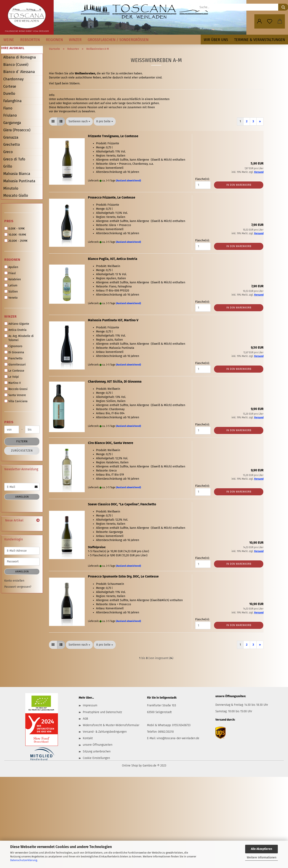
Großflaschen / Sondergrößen (118, 40)
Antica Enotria (15, 330)
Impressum (90, 705)
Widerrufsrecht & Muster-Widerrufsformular (111, 725)
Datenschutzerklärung (24, 860)
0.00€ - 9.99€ (14, 229)
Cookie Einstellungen (96, 758)
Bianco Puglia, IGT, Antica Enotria (113, 259)
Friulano (10, 115)
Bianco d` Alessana (19, 72)
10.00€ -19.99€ (15, 235)
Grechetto (12, 145)
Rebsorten (30, 40)
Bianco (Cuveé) (16, 65)
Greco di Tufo (14, 159)
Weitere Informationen (262, 858)
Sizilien (11, 292)
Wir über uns (216, 40)
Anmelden (22, 497)
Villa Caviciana (16, 401)
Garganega (12, 123)
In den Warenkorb (239, 185)
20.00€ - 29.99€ (16, 241)
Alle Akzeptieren (261, 849)
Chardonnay (13, 79)
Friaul (10, 273)
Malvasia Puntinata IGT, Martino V (113, 320)
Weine (9, 40)
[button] (259, 21)
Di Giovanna (14, 352)
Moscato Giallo (16, 195)
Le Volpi (12, 377)
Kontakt (88, 738)
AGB (85, 719)
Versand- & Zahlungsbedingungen (105, 732)
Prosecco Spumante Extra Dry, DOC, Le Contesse (123, 576)
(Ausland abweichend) (128, 181)
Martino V (13, 383)
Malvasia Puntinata (19, 181)
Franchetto (13, 358)
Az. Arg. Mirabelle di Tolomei (19, 338)
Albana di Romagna (20, 57)
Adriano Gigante (17, 324)
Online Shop (130, 766)
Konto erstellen (14, 581)
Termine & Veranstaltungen (260, 40)
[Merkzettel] (270, 21)
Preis (9, 221)
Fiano (8, 108)
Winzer (75, 40)
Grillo (8, 166)
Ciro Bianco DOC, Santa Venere (111, 443)
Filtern (22, 441)
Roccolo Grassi (16, 389)
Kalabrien (13, 279)
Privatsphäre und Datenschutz (102, 712)
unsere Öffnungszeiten (98, 745)
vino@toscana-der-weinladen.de (178, 738)
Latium (11, 285)
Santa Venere (15, 395)
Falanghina (12, 101)
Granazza (11, 137)
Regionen (54, 40)
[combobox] (79, 121)
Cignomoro (13, 346)
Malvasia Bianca (17, 174)
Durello (9, 94)
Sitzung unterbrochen (97, 751)
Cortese (10, 86)
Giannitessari (15, 364)
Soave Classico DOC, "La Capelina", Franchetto (122, 504)
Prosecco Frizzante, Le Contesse (112, 197)
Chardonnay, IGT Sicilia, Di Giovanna (115, 382)
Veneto (11, 298)
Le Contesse (14, 371)
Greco (8, 152)
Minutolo (11, 188)
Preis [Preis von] (9, 422)
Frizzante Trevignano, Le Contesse (113, 136)
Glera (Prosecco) (17, 130)
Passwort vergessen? (18, 587)
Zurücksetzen (22, 451)
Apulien (11, 267)
